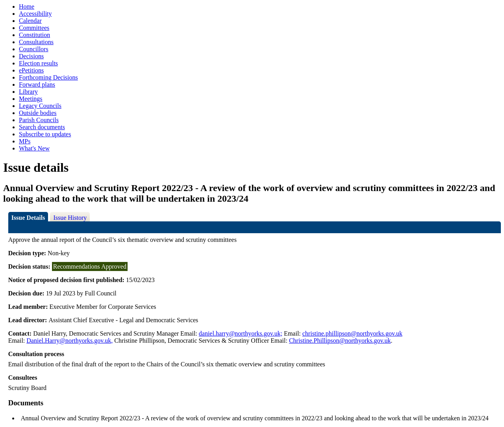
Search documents (42, 127)
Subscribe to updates (45, 134)
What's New (34, 148)
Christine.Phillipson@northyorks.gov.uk (340, 341)
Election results (38, 63)
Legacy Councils (40, 106)
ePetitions (31, 70)
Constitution (34, 35)
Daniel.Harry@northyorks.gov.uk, (69, 341)
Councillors (34, 49)
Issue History (70, 218)
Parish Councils (39, 120)
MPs (25, 141)
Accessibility (35, 14)
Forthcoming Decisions (48, 77)
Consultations (36, 42)
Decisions (31, 56)
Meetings (31, 99)
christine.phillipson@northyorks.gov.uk (352, 333)
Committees (34, 28)
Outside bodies (38, 113)
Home (27, 6)
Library (28, 92)
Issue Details (28, 218)
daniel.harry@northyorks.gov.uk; (241, 333)
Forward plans (37, 84)
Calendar (30, 21)
